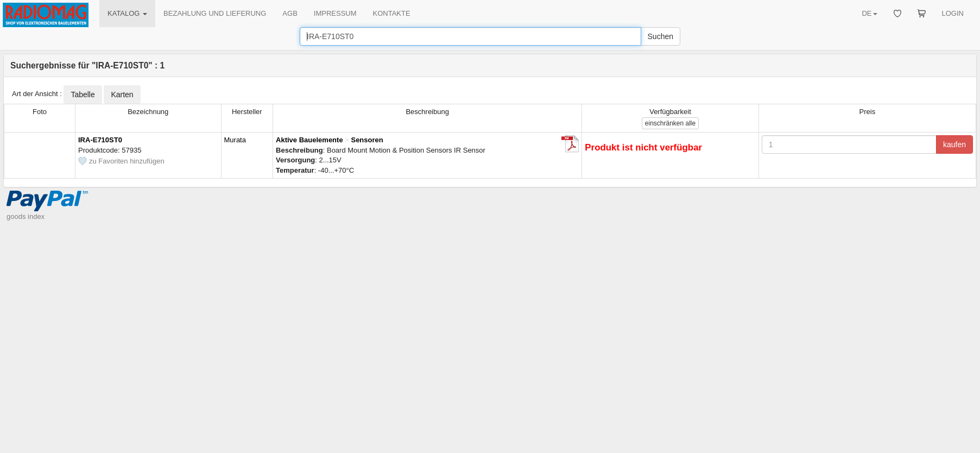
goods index (26, 216)
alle (670, 123)
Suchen (660, 36)
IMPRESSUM (335, 13)
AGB (290, 13)
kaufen (954, 144)
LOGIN (953, 13)
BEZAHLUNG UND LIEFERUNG (215, 13)
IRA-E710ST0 (100, 140)
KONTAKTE (392, 13)
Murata (235, 140)
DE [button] (869, 13)
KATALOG (127, 13)
